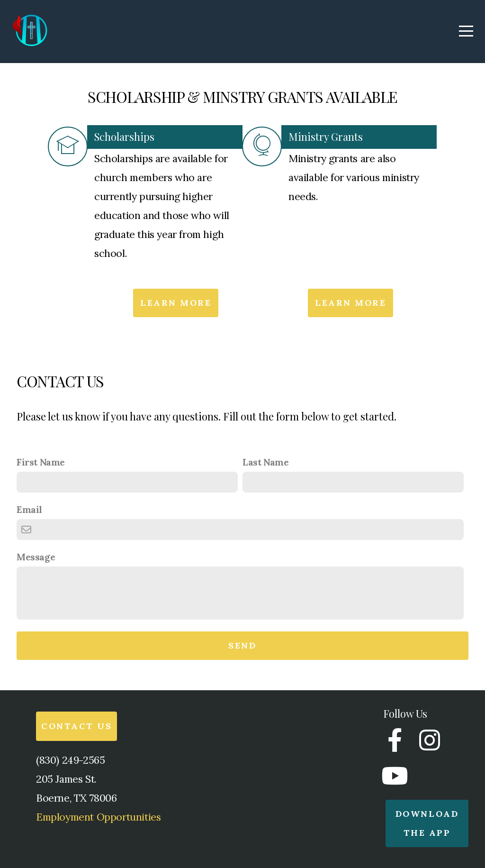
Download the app (427, 823)
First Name (41, 462)
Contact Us (76, 726)
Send (242, 645)
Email (29, 510)
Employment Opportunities (98, 817)
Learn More (176, 303)
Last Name (265, 462)
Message (36, 557)
